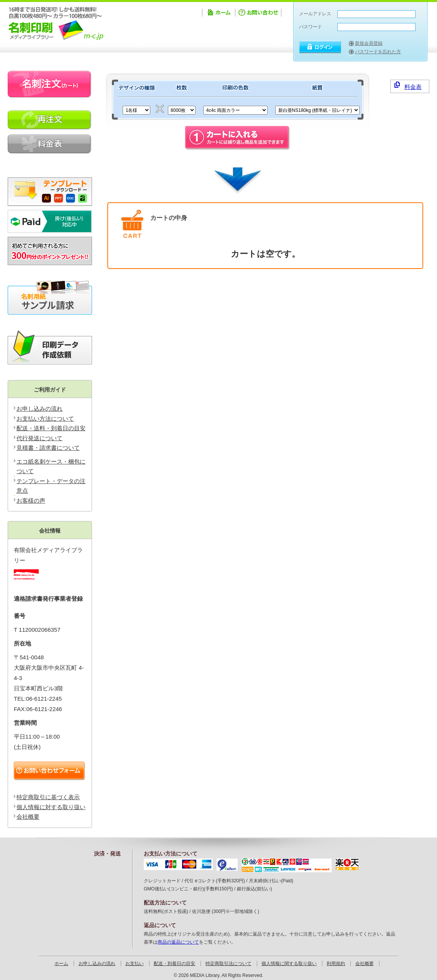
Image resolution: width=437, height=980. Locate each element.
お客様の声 (31, 501)
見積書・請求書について (48, 448)
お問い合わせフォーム (51, 771)
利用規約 (336, 964)
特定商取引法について (228, 964)
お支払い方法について (45, 419)
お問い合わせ (259, 14)
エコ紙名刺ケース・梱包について (51, 466)
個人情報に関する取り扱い (289, 964)
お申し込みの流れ (39, 409)
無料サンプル (50, 298)
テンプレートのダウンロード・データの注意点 (50, 189)
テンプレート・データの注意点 (51, 486)
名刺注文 (50, 84)
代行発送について (39, 438)
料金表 (408, 86)
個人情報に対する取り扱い (51, 807)
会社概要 (28, 817)
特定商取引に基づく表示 (48, 797)
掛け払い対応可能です (50, 221)
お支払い (135, 964)
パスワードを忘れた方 (378, 52)
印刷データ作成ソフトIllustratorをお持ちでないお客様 (50, 347)
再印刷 (50, 120)
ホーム (219, 14)
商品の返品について (178, 942)
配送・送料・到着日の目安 (51, 428)
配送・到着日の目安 (174, 964)
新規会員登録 (369, 43)
